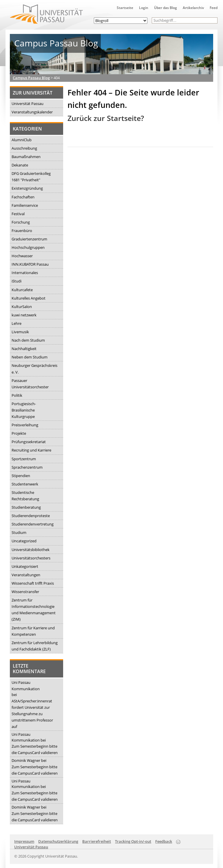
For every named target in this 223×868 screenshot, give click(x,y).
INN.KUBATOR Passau (30, 264)
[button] (214, 20)
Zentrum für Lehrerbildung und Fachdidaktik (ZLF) (35, 646)
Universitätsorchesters (31, 558)
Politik (17, 395)
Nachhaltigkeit (24, 349)
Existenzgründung (27, 188)
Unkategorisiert (25, 566)
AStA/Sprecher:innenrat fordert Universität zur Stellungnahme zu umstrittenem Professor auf (32, 714)
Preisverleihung (25, 425)
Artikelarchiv (193, 8)
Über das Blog (166, 8)
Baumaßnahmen (26, 157)
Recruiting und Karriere (31, 450)
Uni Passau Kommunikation (26, 686)
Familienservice (25, 205)
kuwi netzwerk (24, 315)
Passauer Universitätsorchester (30, 384)
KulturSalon (22, 307)
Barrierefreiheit (97, 841)
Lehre (17, 323)
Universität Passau (28, 104)
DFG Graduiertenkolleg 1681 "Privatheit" (31, 177)
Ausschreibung (24, 148)
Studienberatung (26, 507)
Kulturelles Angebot (29, 298)
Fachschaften (23, 197)
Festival (18, 214)
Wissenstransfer (25, 592)
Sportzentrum (24, 459)
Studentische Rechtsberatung (25, 496)
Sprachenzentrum (27, 467)
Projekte (19, 433)
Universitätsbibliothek (31, 550)
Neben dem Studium (30, 357)
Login (144, 8)
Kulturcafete (22, 290)
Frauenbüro (22, 231)
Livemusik (20, 332)
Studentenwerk (25, 484)
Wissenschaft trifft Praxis (33, 583)
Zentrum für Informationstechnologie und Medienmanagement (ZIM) (34, 610)
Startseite (125, 8)
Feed (214, 8)
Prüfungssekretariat (29, 442)
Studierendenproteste (31, 516)
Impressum (24, 841)
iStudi (17, 281)
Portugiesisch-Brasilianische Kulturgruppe (24, 410)
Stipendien (21, 476)
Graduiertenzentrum (29, 239)
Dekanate (20, 165)
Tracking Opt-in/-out (133, 841)
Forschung (21, 222)
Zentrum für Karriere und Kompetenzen (33, 631)
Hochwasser (22, 256)
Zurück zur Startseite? (106, 118)
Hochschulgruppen (28, 247)
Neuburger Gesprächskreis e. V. (34, 369)
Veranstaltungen (26, 575)
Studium (19, 532)
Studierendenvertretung (33, 524)
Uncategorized (24, 541)
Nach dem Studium (28, 340)
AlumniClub (22, 140)
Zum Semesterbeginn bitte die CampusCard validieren (35, 749)
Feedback (164, 841)
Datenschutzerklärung (58, 841)
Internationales (25, 273)
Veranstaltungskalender (32, 112)
